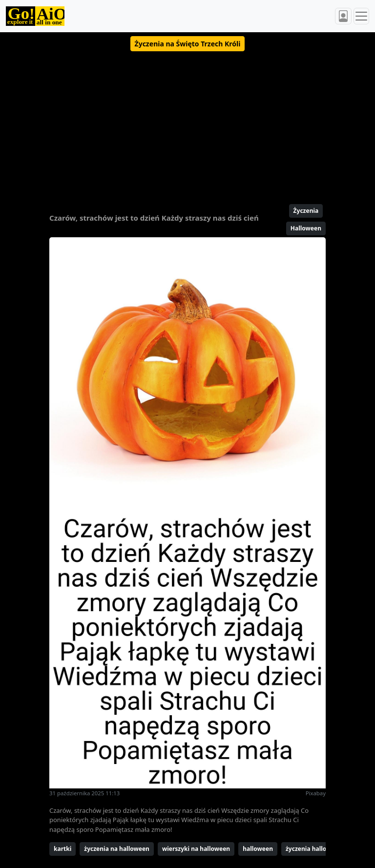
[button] (188, 44)
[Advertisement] (187, 124)
